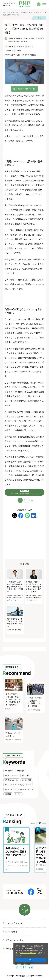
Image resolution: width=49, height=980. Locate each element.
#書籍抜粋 (9, 771)
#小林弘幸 (10, 46)
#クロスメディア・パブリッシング (18, 785)
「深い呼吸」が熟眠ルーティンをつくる (25, 492)
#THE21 (31, 46)
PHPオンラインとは (14, 923)
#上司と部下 (27, 780)
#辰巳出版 (26, 775)
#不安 (19, 51)
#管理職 (8, 794)
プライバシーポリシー (28, 953)
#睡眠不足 (10, 51)
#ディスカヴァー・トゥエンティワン (19, 789)
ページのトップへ (25, 911)
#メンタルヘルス (11, 775)
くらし (39, 18)
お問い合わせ (11, 932)
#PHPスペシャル (11, 780)
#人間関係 (21, 771)
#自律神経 (21, 46)
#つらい (18, 794)
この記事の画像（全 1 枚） (26, 89)
